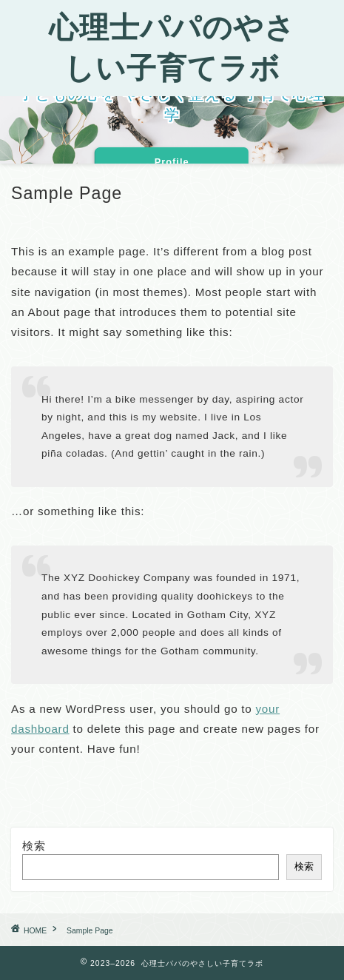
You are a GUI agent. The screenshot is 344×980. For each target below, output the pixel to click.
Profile (172, 162)
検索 (34, 846)
